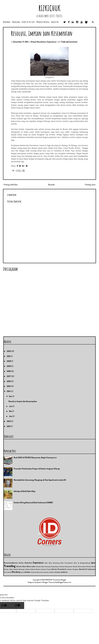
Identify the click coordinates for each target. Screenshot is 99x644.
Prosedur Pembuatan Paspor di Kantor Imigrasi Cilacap (37, 469)
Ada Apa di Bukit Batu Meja (25, 491)
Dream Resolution (39, 42)
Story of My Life (28, 22)
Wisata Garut (91, 566)
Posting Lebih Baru (11, 185)
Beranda (7, 22)
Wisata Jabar (8, 569)
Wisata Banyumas (66, 566)
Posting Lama (90, 185)
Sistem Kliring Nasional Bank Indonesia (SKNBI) (33, 503)
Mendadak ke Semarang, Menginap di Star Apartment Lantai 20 (40, 480)
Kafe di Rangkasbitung (82, 563)
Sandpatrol (38, 582)
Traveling (16, 22)
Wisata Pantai (46, 569)
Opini (93, 563)
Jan (11, 416)
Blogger (64, 580)
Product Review (43, 22)
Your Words (8, 572)
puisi (22, 572)
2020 (9, 361)
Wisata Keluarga (19, 569)
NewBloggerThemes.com (63, 582)
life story (16, 572)
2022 (9, 351)
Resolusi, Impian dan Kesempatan (42, 33)
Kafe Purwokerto (67, 563)
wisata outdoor (49, 572)
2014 (9, 391)
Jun (11, 406)
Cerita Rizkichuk (25, 563)
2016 (9, 381)
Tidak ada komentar (69, 42)
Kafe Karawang (54, 563)
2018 (9, 371)
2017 (9, 376)
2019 (9, 366)
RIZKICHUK (49, 8)
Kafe (46, 563)
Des (11, 396)
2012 (9, 426)
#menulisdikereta (11, 563)
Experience (52, 42)
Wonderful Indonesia (87, 569)
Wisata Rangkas (73, 569)
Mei (11, 411)
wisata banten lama (37, 572)
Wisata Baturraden (79, 566)
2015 (9, 386)
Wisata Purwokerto (59, 569)
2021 (9, 356)
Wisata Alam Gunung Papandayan (48, 566)
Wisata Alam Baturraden (26, 566)
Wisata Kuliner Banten (33, 569)
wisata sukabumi (61, 572)
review (27, 572)
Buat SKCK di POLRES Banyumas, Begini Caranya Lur (35, 457)
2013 (9, 421)
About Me (55, 22)
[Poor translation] (17, 605)
